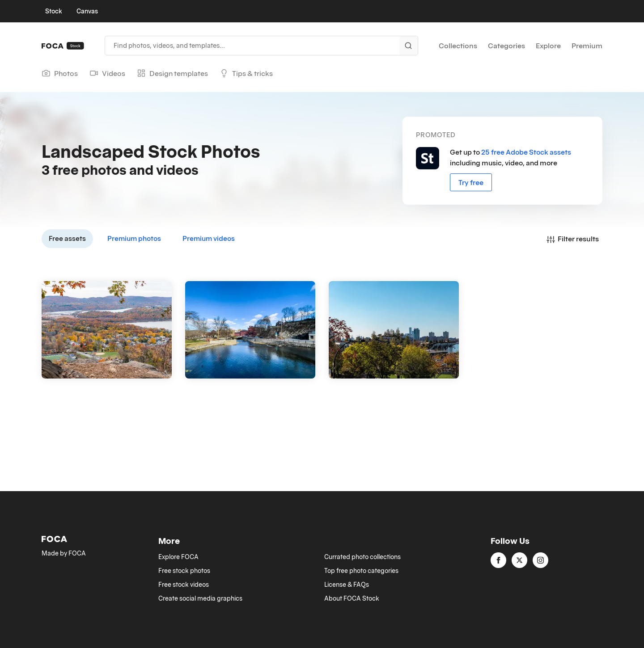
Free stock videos (184, 585)
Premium (587, 46)
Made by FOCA (64, 553)
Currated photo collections (362, 557)
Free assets (67, 238)
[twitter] (519, 560)
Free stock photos (184, 571)
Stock (54, 11)
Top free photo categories (361, 571)
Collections (458, 46)
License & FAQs (347, 585)
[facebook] (498, 560)
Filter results (573, 239)
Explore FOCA (178, 557)
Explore (548, 46)
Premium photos (134, 238)
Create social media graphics (200, 598)
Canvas (87, 11)
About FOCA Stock (352, 598)
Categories (506, 46)
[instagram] (540, 560)
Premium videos (209, 238)
